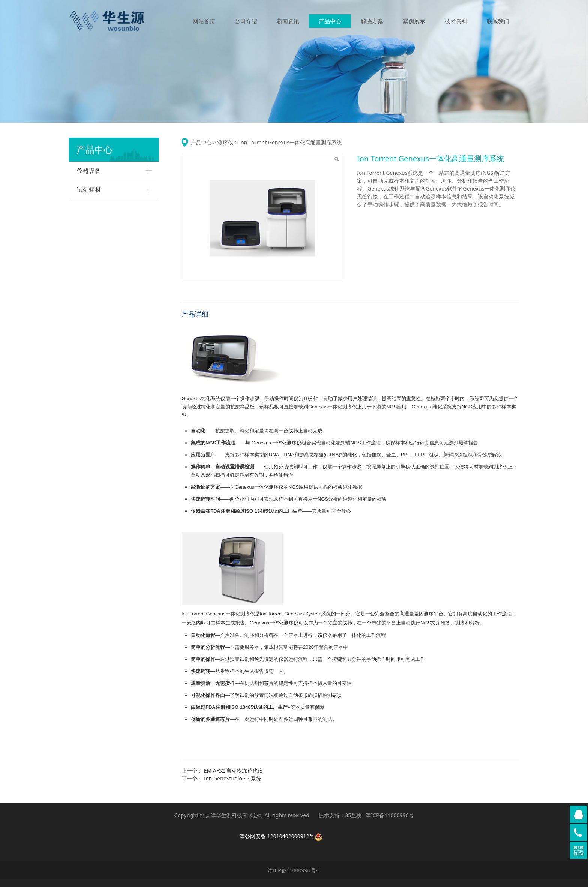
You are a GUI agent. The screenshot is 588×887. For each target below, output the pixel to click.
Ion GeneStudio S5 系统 (233, 778)
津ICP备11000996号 (390, 815)
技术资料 (456, 22)
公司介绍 (246, 22)
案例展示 (414, 22)
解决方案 (372, 22)
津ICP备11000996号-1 (294, 870)
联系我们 (498, 22)
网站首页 (204, 22)
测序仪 (225, 142)
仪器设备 (89, 171)
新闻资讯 (288, 22)
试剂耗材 (89, 189)
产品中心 (330, 22)
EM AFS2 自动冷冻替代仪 (234, 771)
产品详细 (195, 314)
